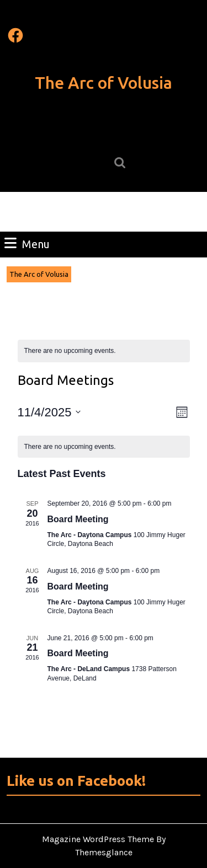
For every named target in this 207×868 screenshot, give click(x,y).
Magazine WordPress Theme (98, 839)
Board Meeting (78, 519)
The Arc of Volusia (104, 83)
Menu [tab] (27, 243)
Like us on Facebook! (76, 781)
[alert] (104, 351)
